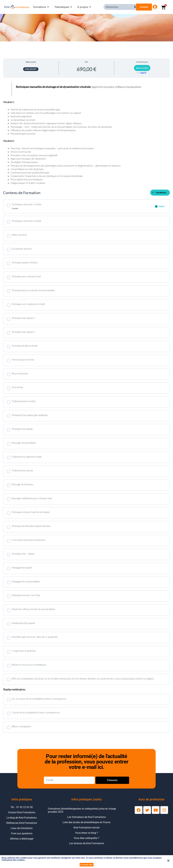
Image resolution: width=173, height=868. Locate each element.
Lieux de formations (22, 831)
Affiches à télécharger (22, 841)
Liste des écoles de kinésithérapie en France (86, 825)
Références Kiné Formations (22, 825)
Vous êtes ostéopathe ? (86, 841)
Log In (143, 72)
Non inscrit (31, 69)
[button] (168, 861)
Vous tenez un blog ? (87, 835)
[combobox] (119, 7)
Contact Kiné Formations (22, 815)
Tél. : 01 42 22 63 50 (22, 810)
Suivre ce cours (142, 68)
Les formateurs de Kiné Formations (86, 820)
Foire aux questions (22, 836)
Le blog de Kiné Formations (22, 820)
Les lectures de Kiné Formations (87, 846)
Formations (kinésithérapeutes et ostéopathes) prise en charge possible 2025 (82, 813)
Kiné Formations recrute (86, 830)
